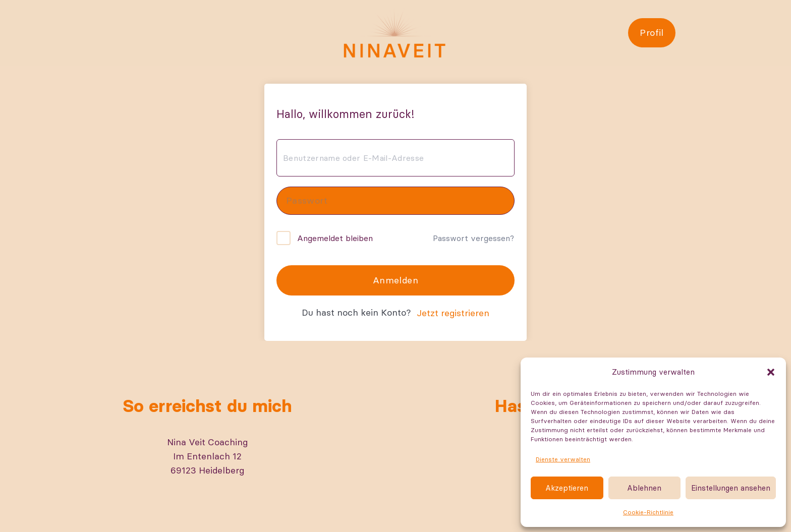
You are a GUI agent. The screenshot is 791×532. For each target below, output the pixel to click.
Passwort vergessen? (473, 238)
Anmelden (395, 280)
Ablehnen (644, 488)
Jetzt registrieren (453, 313)
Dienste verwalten (563, 459)
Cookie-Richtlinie (648, 512)
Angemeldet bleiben (335, 238)
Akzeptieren (567, 488)
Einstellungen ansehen (731, 488)
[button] (771, 372)
